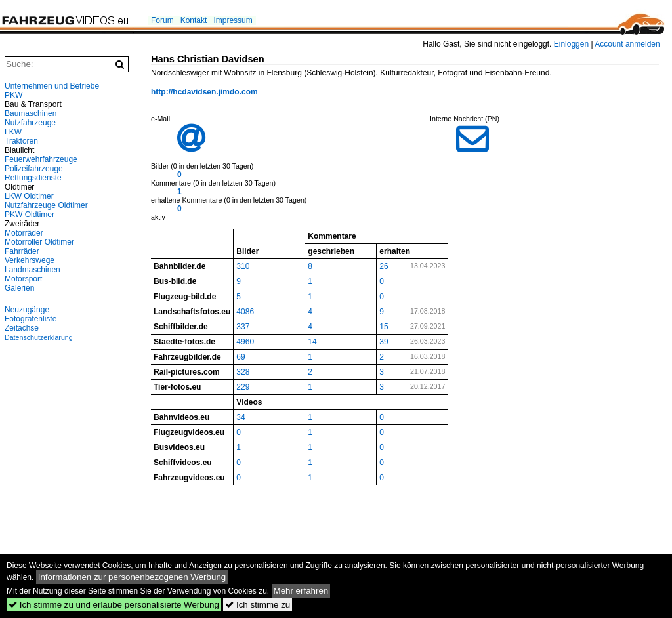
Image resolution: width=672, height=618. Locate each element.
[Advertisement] (66, 521)
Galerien (19, 288)
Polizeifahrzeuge (34, 169)
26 (384, 266)
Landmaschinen (32, 270)
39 (384, 342)
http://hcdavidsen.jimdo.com (204, 92)
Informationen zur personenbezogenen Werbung (132, 577)
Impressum (233, 20)
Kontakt (194, 20)
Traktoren (21, 141)
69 (241, 357)
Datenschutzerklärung (39, 337)
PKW (13, 95)
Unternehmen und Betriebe (52, 86)
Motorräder (24, 233)
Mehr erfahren (301, 591)
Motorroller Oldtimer (39, 242)
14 (312, 342)
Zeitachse (22, 328)
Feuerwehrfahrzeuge (41, 159)
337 (243, 327)
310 (243, 266)
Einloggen (571, 44)
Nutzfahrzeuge (30, 123)
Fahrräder (22, 251)
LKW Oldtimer (29, 196)
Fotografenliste (31, 319)
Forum (162, 20)
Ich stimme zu (258, 605)
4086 (245, 312)
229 (243, 387)
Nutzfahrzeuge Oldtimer (46, 205)
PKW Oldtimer (30, 215)
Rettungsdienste (33, 178)
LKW (13, 132)
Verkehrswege (30, 260)
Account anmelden (627, 44)
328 (243, 372)
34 (241, 417)
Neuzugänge (27, 310)
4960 (245, 342)
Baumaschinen (31, 113)
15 (384, 327)
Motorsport (23, 279)
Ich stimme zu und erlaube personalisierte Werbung (114, 605)
